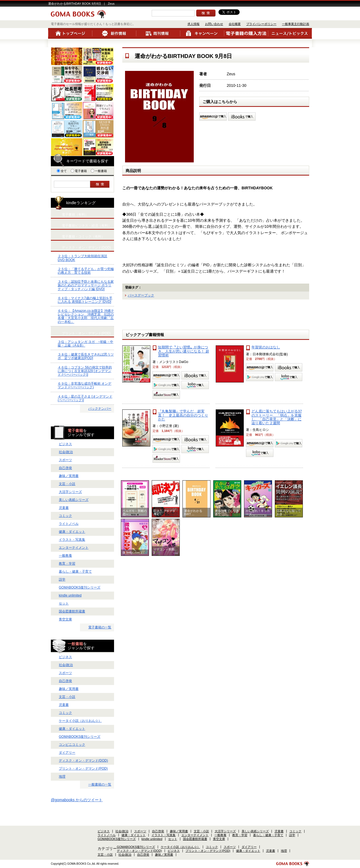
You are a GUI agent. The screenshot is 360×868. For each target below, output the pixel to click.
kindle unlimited (70, 595)
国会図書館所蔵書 (72, 611)
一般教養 (65, 556)
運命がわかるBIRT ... (193, 512)
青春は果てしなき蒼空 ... (227, 512)
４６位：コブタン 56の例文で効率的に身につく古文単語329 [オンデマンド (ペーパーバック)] (85, 371)
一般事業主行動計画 (296, 24)
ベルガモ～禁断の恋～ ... (135, 512)
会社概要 (235, 24)
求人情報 (193, 24)
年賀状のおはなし (266, 347)
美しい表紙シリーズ (74, 500)
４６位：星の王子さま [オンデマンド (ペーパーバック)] (85, 398)
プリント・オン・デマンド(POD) (83, 769)
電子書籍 (79, 171)
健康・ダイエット (72, 532)
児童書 (64, 508)
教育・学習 (67, 564)
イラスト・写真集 (72, 540)
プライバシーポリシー (261, 24)
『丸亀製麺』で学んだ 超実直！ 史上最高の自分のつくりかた (183, 415)
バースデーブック (141, 295)
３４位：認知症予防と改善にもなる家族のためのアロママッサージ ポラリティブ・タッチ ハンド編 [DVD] (86, 285)
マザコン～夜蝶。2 (165, 551)
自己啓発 (65, 468)
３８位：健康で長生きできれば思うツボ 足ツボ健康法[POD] (86, 356)
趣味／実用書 (69, 476)
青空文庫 (65, 619)
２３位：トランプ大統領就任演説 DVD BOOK (82, 258)
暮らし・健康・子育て (75, 572)
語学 (62, 579)
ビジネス (65, 444)
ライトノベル (69, 524)
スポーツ (65, 460)
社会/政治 (66, 452)
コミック (65, 516)
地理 (62, 777)
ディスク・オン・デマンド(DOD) (83, 761)
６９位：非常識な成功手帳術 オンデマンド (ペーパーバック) (85, 385)
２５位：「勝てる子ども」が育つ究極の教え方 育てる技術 (86, 271)
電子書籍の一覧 (100, 627)
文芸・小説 (67, 484)
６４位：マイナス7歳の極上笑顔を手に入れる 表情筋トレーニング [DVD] (85, 300)
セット (64, 603)
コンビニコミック (72, 745)
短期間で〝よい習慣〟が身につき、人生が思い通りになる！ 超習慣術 (184, 351)
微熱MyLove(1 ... (134, 553)
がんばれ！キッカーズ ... (258, 512)
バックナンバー (100, 409)
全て (62, 171)
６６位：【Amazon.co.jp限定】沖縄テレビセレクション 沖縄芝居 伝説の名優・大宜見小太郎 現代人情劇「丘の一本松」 (86, 316)
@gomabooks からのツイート (77, 800)
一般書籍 (99, 171)
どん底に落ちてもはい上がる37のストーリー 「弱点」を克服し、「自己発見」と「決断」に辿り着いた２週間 (277, 417)
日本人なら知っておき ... (289, 512)
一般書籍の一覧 (100, 784)
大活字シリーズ (70, 492)
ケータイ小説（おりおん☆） (80, 721)
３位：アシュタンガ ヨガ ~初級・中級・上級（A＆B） (85, 344)
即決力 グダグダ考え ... (164, 512)
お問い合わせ (214, 24)
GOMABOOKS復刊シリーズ (80, 587)
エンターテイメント (74, 548)
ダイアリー (67, 753)
